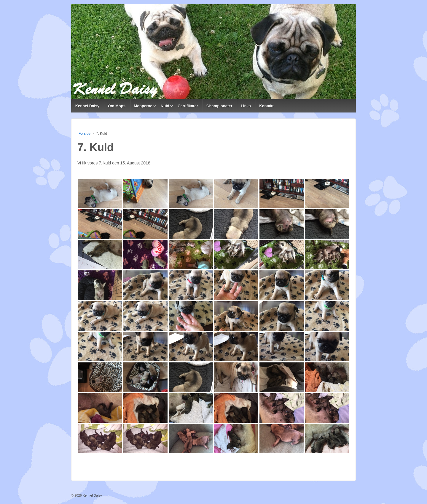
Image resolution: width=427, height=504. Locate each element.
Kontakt (266, 106)
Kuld (165, 106)
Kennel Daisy (87, 106)
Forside (85, 134)
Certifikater (188, 106)
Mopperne (143, 106)
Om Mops (117, 106)
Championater (219, 106)
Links (246, 106)
